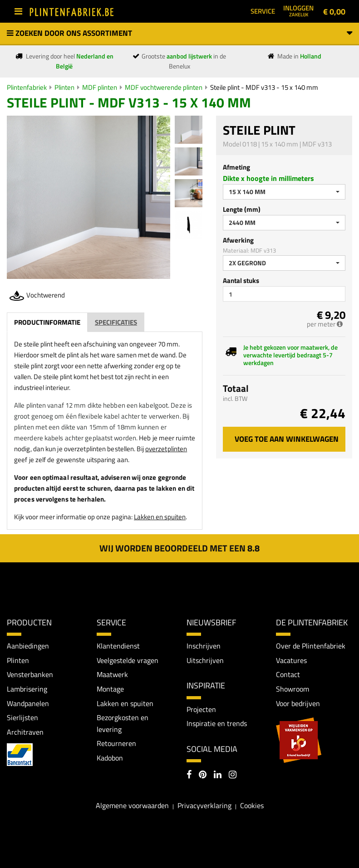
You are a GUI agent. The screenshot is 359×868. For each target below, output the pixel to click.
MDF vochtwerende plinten (164, 87)
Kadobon (110, 758)
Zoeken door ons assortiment (179, 33)
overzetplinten (166, 449)
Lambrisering (27, 689)
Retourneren (116, 743)
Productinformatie (47, 322)
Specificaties (116, 322)
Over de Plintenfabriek (311, 646)
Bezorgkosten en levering (123, 723)
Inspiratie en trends (217, 723)
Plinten (64, 87)
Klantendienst (118, 646)
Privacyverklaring (204, 805)
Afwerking (238, 240)
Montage (110, 689)
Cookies (252, 805)
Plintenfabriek (27, 87)
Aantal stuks (241, 280)
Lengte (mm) (242, 209)
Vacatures (291, 660)
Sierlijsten (22, 717)
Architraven (25, 732)
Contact (288, 674)
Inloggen (298, 10)
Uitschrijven (205, 660)
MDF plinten (100, 87)
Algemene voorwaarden (132, 805)
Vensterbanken (30, 674)
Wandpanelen (28, 703)
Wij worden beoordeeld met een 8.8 (179, 548)
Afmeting (236, 167)
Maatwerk (112, 674)
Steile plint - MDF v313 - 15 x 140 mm (264, 87)
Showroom (293, 689)
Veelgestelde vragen (128, 660)
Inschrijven (204, 646)
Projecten (201, 709)
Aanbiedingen (28, 646)
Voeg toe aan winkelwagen (287, 439)
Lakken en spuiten (160, 517)
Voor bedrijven (298, 703)
